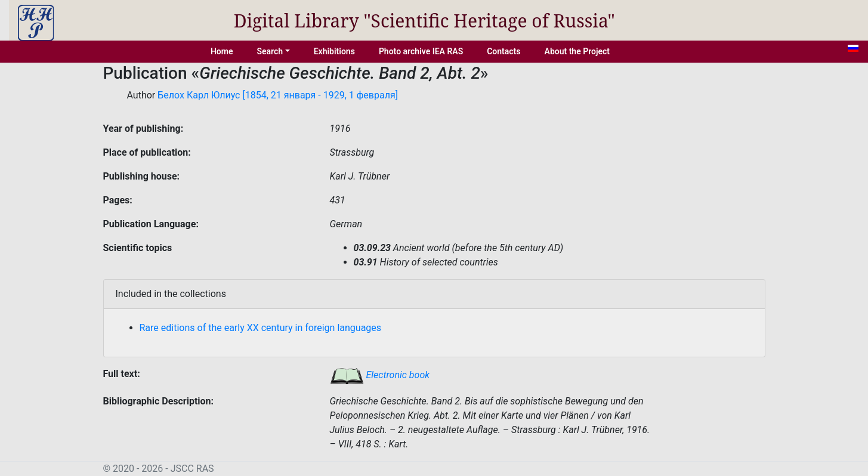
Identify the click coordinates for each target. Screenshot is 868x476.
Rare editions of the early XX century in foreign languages (261, 328)
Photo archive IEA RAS (421, 51)
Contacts (503, 51)
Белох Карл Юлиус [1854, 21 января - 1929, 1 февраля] (278, 95)
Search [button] (270, 51)
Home (222, 51)
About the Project (577, 51)
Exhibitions (334, 51)
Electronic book (380, 375)
